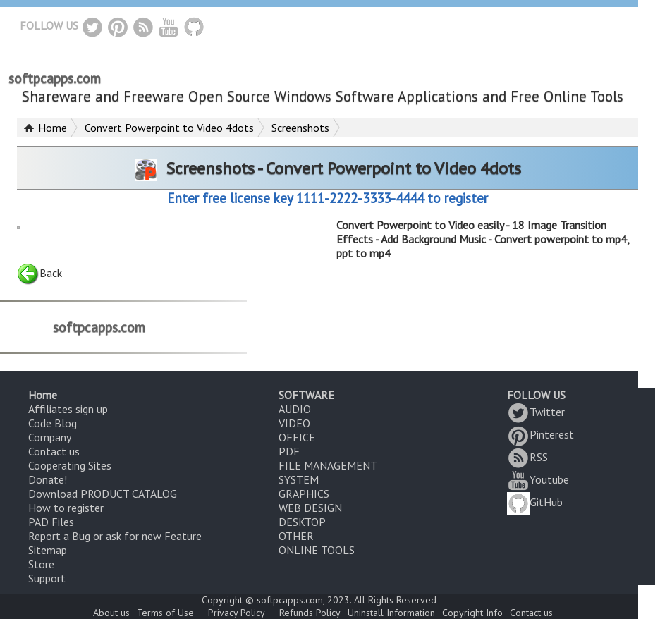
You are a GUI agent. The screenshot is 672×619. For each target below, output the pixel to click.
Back (39, 273)
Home (53, 128)
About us (111, 613)
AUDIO (295, 409)
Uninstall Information (391, 613)
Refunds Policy (310, 613)
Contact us (54, 451)
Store (41, 564)
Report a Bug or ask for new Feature (115, 536)
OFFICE (297, 437)
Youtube (538, 479)
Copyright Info (472, 613)
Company (50, 437)
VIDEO (294, 423)
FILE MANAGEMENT (328, 465)
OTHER (296, 536)
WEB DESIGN (310, 508)
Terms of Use (165, 613)
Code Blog (53, 423)
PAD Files (51, 522)
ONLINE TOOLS (317, 550)
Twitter (536, 412)
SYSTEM (299, 479)
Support (47, 578)
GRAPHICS (304, 494)
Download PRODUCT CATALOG (103, 494)
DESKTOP (302, 522)
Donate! (48, 479)
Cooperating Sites (70, 465)
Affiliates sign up (68, 409)
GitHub (535, 502)
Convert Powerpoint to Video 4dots (169, 128)
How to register (66, 508)
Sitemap (48, 550)
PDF (289, 451)
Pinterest (540, 434)
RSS (527, 457)
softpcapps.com (55, 78)
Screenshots (300, 128)
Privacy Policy (237, 613)
